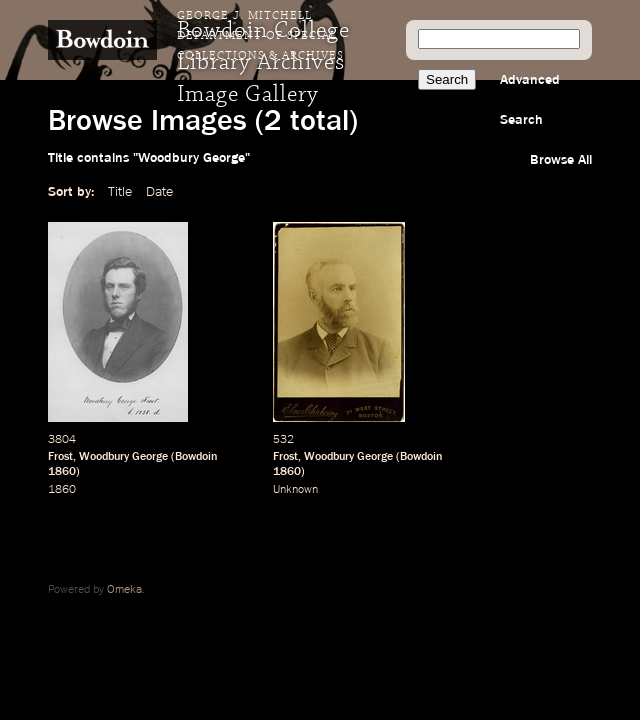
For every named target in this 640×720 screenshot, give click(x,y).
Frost (60, 457)
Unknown (295, 490)
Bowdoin (196, 457)
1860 (62, 472)
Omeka (124, 590)
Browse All (561, 160)
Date (159, 192)
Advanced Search (530, 100)
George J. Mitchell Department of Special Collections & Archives (260, 36)
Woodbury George (123, 457)
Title (120, 192)
